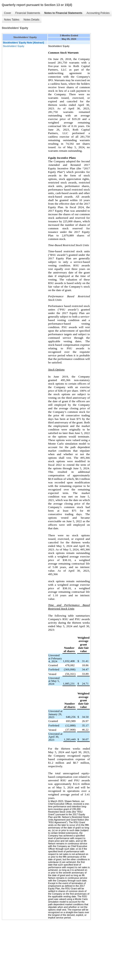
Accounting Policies (98, 13)
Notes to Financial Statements (63, 13)
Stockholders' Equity (14, 46)
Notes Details (31, 20)
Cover (8, 13)
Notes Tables (12, 20)
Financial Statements (28, 13)
